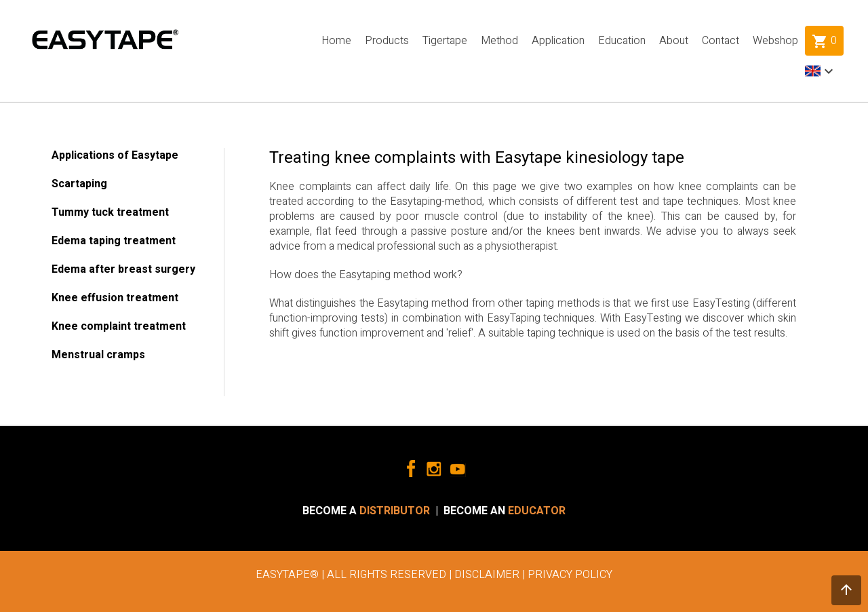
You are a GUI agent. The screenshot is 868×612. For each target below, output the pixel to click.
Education (622, 41)
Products (387, 41)
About (674, 41)
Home (336, 41)
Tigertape (445, 41)
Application (558, 41)
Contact (721, 41)
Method (499, 41)
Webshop (775, 41)
